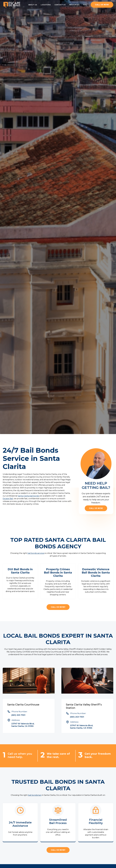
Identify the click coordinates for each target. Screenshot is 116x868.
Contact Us (60, 5)
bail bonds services (36, 553)
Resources (74, 5)
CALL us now (102, 5)
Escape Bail (8, 499)
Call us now (96, 508)
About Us (33, 5)
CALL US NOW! (58, 607)
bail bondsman (35, 795)
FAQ (85, 5)
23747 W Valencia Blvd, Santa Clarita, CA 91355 (23, 725)
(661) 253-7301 (18, 715)
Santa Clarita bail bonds (28, 496)
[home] (12, 5)
